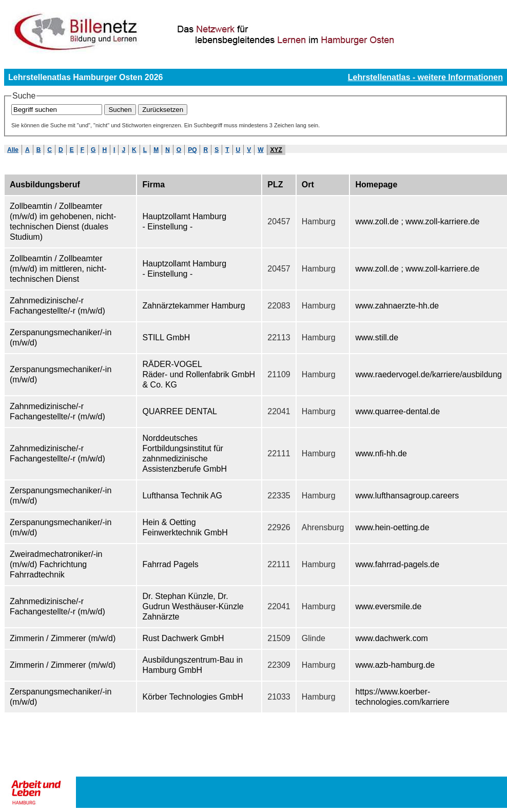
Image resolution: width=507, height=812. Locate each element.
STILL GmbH (166, 337)
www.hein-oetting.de (392, 527)
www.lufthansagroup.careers (407, 496)
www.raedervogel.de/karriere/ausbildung (428, 374)
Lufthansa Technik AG (182, 496)
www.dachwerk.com (391, 638)
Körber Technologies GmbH (192, 697)
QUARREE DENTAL (180, 411)
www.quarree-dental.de (397, 411)
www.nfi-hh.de (381, 453)
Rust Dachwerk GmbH (183, 638)
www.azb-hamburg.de (395, 665)
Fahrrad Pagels (170, 564)
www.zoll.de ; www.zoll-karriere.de (417, 221)
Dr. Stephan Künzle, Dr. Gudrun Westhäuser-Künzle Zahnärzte (193, 606)
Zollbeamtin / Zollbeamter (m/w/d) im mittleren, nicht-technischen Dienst (58, 269)
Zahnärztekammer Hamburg (193, 306)
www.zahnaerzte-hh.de (397, 306)
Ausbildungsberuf (45, 185)
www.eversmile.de (388, 606)
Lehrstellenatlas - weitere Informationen (425, 77)
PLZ (275, 185)
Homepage (376, 185)
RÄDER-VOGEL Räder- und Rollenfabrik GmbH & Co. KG (199, 374)
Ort (308, 185)
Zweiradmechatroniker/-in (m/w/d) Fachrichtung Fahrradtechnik (56, 564)
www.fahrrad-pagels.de (397, 564)
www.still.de (377, 337)
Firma (153, 185)
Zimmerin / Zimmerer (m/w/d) (63, 638)
